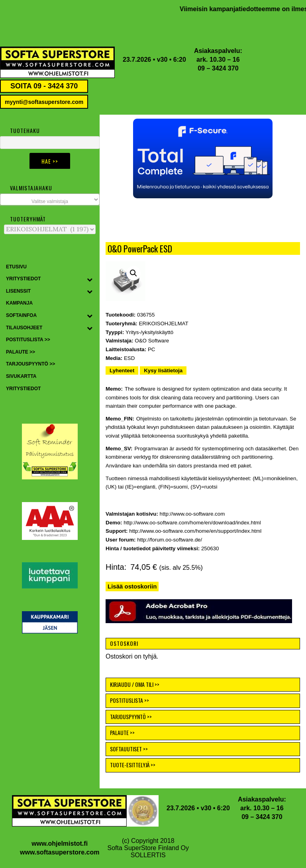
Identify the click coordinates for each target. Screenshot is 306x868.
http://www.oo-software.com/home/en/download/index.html (192, 523)
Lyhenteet (122, 370)
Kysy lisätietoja (163, 370)
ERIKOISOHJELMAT (163, 324)
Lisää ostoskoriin (132, 586)
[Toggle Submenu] (90, 279)
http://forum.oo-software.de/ (170, 540)
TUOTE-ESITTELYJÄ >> (133, 765)
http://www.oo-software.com (192, 514)
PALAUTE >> (122, 732)
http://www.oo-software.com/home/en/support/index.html (195, 531)
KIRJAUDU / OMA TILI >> (135, 684)
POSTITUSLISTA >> (129, 700)
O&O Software (152, 341)
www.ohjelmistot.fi (60, 844)
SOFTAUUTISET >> (129, 749)
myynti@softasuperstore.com (44, 102)
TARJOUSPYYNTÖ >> (131, 716)
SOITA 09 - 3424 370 (44, 86)
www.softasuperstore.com (60, 852)
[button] (203, 158)
